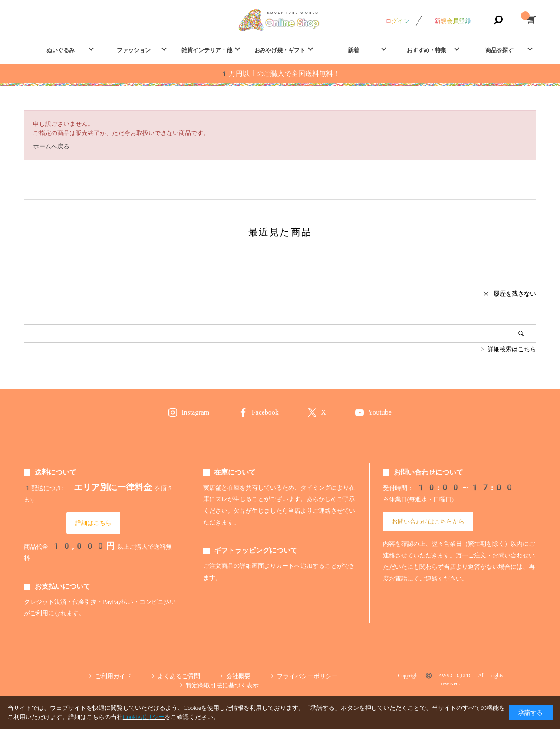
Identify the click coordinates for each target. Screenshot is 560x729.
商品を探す (499, 50)
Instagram (195, 412)
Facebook (265, 412)
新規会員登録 (453, 21)
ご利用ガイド (113, 676)
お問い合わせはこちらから (428, 521)
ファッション (134, 50)
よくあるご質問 (179, 676)
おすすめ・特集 (427, 50)
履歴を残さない (515, 294)
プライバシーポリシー (307, 676)
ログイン (398, 21)
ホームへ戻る (51, 146)
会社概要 (238, 676)
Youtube (380, 412)
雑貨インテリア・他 (207, 50)
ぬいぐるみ (61, 50)
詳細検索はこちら (512, 349)
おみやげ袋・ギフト (280, 50)
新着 (353, 50)
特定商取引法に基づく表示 (222, 685)
